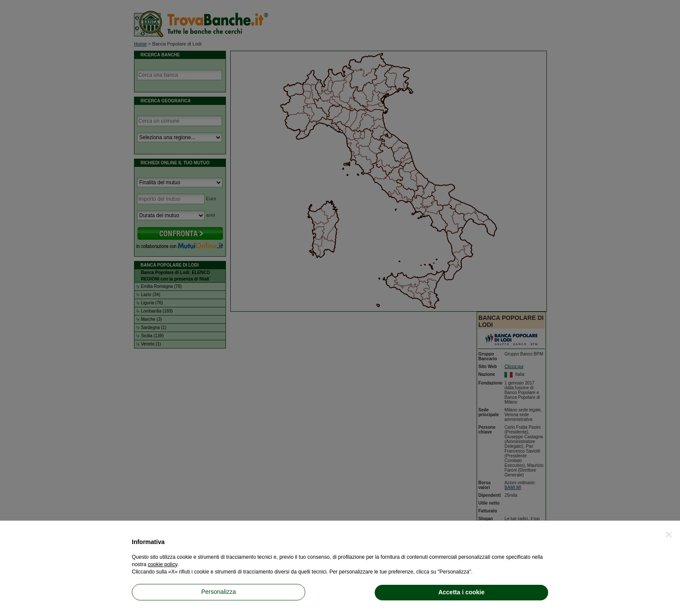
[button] (669, 535)
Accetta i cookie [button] (462, 592)
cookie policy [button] (163, 564)
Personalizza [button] (219, 592)
